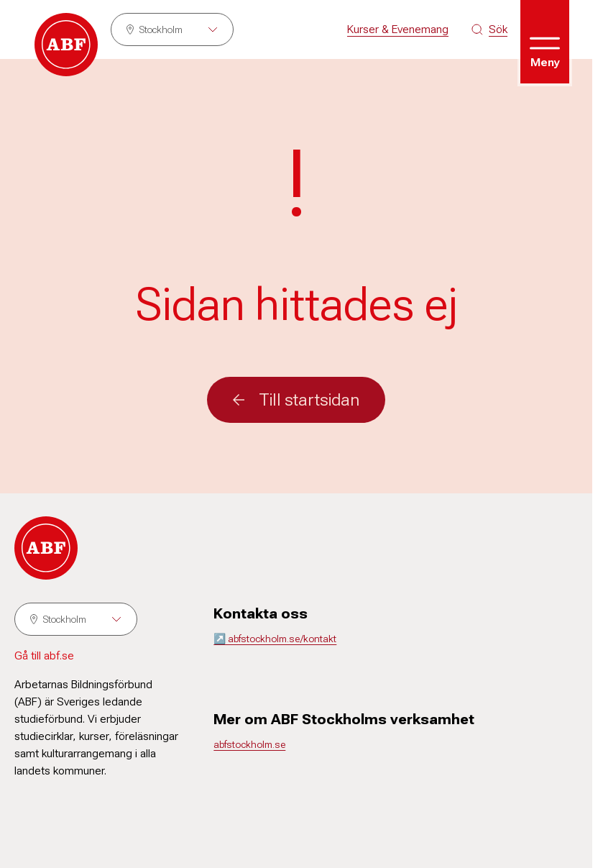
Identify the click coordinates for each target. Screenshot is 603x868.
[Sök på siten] (489, 29)
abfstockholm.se (249, 744)
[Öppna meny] (545, 42)
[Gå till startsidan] (66, 45)
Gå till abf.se (44, 655)
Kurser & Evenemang (398, 29)
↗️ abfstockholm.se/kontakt (275, 639)
